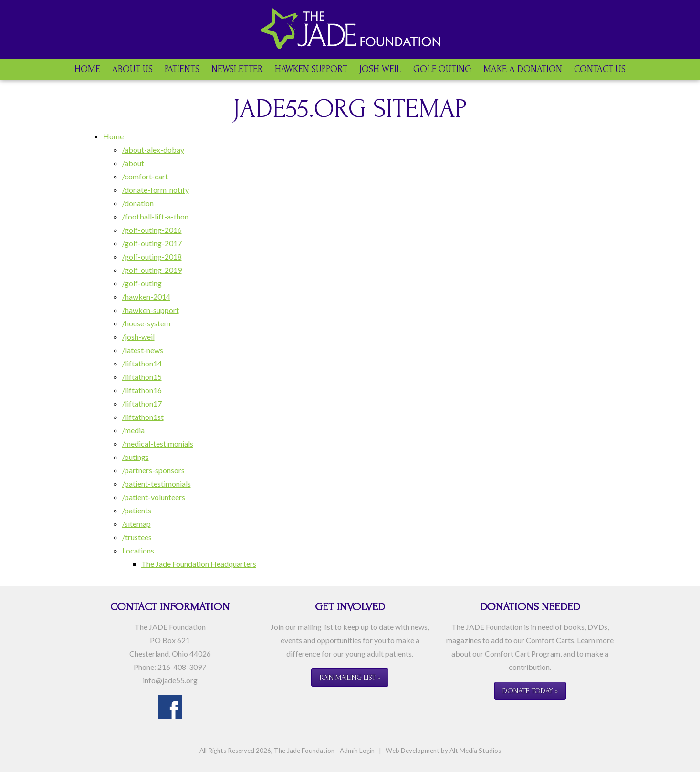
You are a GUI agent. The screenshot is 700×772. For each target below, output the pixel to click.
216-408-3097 (182, 667)
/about (133, 163)
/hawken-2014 (146, 297)
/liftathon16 (142, 390)
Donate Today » (530, 691)
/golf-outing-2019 (152, 270)
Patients (182, 69)
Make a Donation (523, 69)
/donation (138, 203)
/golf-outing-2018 (152, 256)
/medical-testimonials (158, 443)
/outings (136, 457)
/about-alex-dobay (153, 150)
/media (133, 430)
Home (87, 69)
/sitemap (136, 524)
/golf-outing (142, 283)
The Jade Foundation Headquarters (199, 564)
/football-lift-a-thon (155, 216)
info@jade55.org (170, 680)
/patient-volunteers (154, 497)
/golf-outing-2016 (152, 230)
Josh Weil (380, 69)
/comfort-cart (145, 176)
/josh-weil (138, 337)
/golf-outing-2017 (152, 243)
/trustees (137, 537)
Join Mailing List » (350, 678)
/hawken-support (151, 310)
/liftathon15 (142, 377)
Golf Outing (442, 69)
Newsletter (237, 69)
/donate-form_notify (156, 190)
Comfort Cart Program (522, 653)
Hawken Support (311, 69)
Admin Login (357, 751)
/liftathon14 (142, 363)
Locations (138, 550)
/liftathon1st (143, 417)
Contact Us (600, 69)
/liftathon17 (142, 403)
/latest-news (143, 350)
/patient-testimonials (157, 484)
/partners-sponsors (153, 470)
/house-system (146, 323)
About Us (132, 69)
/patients (137, 510)
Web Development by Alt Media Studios (443, 751)
